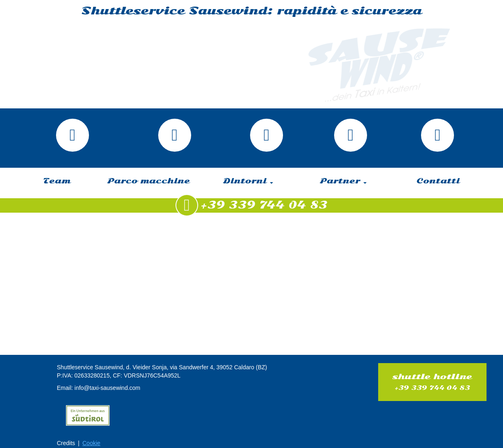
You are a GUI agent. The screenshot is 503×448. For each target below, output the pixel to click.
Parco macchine (149, 181)
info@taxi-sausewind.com (108, 388)
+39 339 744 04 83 (432, 388)
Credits (66, 443)
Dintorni (248, 181)
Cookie (91, 443)
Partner (343, 181)
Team (57, 181)
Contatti (438, 181)
